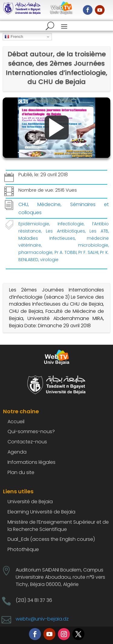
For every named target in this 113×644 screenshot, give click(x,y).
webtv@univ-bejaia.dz (42, 619)
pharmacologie (35, 252)
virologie (49, 260)
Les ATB (99, 231)
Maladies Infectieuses (47, 238)
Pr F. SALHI (88, 252)
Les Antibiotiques (65, 231)
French (14, 37)
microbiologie (93, 245)
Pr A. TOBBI (66, 252)
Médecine (49, 204)
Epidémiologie (34, 224)
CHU (23, 204)
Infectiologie (71, 224)
